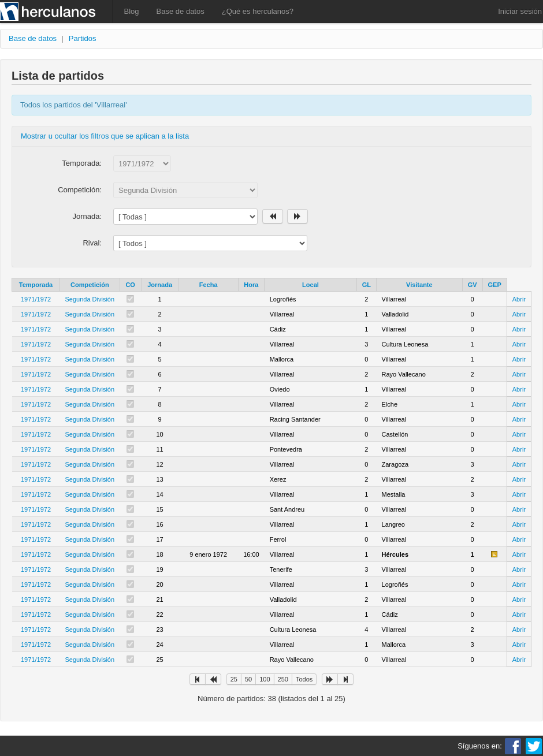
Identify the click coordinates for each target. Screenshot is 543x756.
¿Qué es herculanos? (258, 11)
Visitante (419, 285)
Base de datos (181, 11)
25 (234, 679)
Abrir (519, 299)
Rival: (92, 243)
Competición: (80, 190)
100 (265, 679)
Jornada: (87, 216)
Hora (251, 285)
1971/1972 (36, 299)
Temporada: (82, 163)
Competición (90, 285)
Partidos (83, 38)
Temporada (36, 285)
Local (310, 285)
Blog (132, 11)
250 (283, 679)
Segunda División (90, 299)
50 (248, 679)
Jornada (160, 285)
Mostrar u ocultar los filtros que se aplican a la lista (105, 136)
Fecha (209, 285)
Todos (304, 679)
